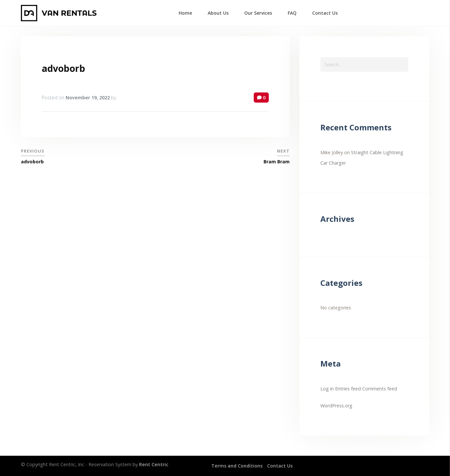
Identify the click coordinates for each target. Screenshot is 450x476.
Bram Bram (277, 162)
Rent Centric (154, 464)
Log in (327, 389)
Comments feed (380, 389)
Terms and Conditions (237, 466)
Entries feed (348, 389)
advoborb (64, 68)
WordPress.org (336, 406)
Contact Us (280, 466)
